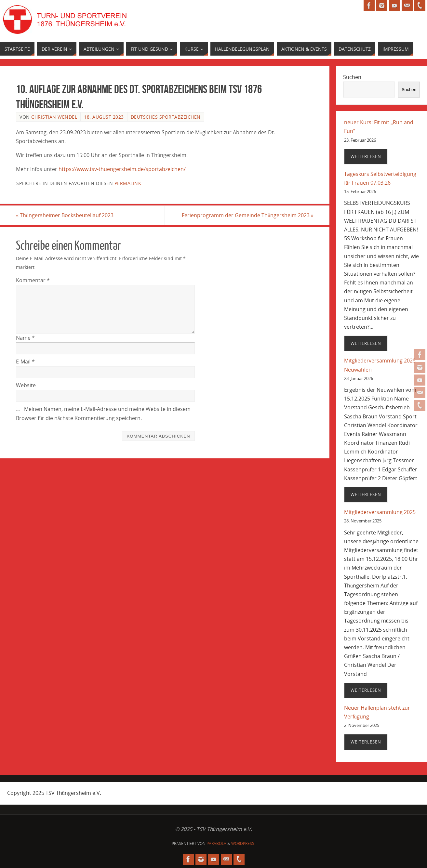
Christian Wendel (54, 117)
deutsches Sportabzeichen (166, 117)
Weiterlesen (366, 156)
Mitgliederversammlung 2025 (380, 512)
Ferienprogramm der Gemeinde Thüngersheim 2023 (248, 215)
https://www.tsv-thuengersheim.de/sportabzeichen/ (122, 169)
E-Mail (25, 362)
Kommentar (33, 280)
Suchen (352, 77)
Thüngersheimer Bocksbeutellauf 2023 (65, 215)
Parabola (216, 843)
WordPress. (243, 843)
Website (26, 385)
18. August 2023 (104, 117)
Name (25, 338)
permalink (128, 183)
